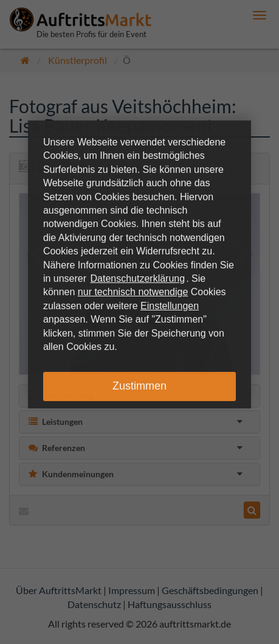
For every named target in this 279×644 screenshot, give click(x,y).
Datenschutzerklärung (138, 278)
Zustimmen (139, 386)
